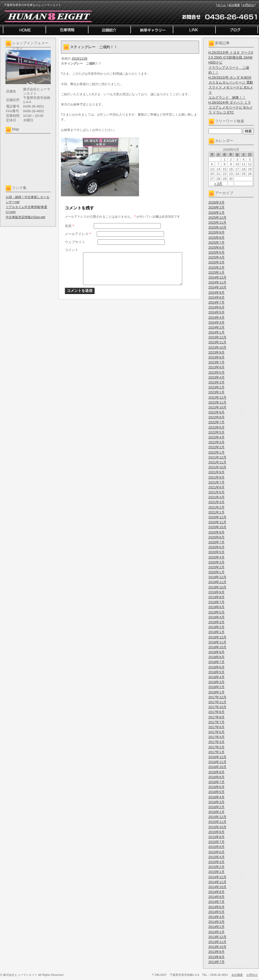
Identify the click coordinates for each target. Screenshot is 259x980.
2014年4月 (217, 917)
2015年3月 (217, 862)
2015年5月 (217, 852)
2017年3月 (217, 742)
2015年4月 (217, 857)
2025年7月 (217, 243)
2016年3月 (217, 802)
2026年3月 (217, 202)
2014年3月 (217, 922)
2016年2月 (217, 807)
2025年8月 (217, 238)
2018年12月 (217, 637)
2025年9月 (217, 232)
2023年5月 (217, 372)
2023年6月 (217, 367)
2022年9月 (217, 412)
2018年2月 (217, 687)
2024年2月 (217, 327)
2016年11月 (217, 762)
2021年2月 (217, 507)
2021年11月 (217, 462)
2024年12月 (217, 277)
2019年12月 (217, 577)
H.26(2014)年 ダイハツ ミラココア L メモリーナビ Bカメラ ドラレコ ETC (230, 107)
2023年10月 (217, 347)
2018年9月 (217, 652)
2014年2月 (217, 927)
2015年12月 (217, 817)
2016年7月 (217, 782)
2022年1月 (217, 452)
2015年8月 (217, 837)
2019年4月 (217, 617)
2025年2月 (217, 268)
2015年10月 (217, 827)
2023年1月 (217, 392)
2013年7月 (217, 962)
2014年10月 (217, 887)
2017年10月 (217, 707)
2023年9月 (217, 352)
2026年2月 (217, 207)
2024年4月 (217, 318)
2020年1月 (217, 572)
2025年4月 (217, 257)
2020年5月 (217, 552)
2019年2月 (217, 627)
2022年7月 (217, 422)
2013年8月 (217, 957)
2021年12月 (217, 457)
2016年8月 (217, 777)
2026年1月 (217, 213)
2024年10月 (217, 287)
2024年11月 (217, 282)
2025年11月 (217, 222)
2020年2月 (217, 567)
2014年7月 (217, 902)
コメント (72, 250)
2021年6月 (217, 487)
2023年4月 (217, 377)
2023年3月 (217, 382)
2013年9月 (217, 952)
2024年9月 (217, 293)
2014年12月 (217, 877)
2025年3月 (217, 262)
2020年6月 (217, 547)
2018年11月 (217, 642)
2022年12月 (217, 397)
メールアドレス (78, 234)
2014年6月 (217, 907)
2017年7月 (217, 722)
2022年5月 (217, 432)
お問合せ (248, 5)
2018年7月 (217, 662)
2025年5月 (217, 252)
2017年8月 (217, 717)
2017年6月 (217, 727)
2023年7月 (217, 362)
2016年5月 (217, 792)
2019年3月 (217, 622)
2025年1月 (217, 272)
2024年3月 (217, 322)
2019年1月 (217, 632)
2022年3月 (217, 442)
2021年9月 (217, 472)
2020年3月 (217, 562)
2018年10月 (217, 647)
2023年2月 (217, 387)
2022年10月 (217, 407)
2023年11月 (217, 342)
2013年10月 (217, 947)
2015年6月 (217, 847)
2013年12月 (217, 937)
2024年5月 (217, 312)
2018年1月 (217, 692)
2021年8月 (217, 477)
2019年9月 (217, 592)
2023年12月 (217, 337)
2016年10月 (217, 767)
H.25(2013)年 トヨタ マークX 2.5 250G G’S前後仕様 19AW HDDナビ (231, 57)
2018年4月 (217, 677)
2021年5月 (217, 492)
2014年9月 (217, 892)
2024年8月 (217, 297)
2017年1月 (217, 752)
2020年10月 (217, 527)
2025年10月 (217, 227)
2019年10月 (217, 587)
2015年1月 (217, 872)
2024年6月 (217, 307)
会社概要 (234, 5)
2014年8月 (217, 897)
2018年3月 (217, 682)
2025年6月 (217, 247)
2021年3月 (217, 502)
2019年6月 (217, 607)
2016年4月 (217, 797)
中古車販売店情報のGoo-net (25, 217)
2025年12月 (217, 218)
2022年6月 (217, 427)
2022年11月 (217, 402)
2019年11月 (217, 582)
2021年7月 (217, 482)
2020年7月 (217, 542)
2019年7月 (217, 602)
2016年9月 (217, 772)
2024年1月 (217, 332)
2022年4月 (217, 437)
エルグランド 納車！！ (227, 98)
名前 (69, 226)
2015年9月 (217, 832)
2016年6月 (217, 787)
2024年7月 (217, 302)
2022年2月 (217, 447)
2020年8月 (217, 537)
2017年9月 (217, 712)
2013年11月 (217, 942)
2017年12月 (217, 697)
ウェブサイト (75, 242)
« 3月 (218, 184)
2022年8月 (217, 417)
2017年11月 (217, 702)
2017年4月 (217, 737)
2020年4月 (217, 557)
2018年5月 (217, 672)
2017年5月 (217, 732)
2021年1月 (217, 512)
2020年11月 (217, 522)
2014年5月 (217, 912)
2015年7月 (217, 842)
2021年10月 (217, 467)
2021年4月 (217, 497)
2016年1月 (217, 812)
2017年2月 (217, 747)
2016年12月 (217, 757)
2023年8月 (217, 357)
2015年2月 (217, 867)
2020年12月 (217, 517)
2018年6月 (217, 667)
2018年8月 (217, 657)
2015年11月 (217, 822)
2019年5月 (217, 612)
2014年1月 (217, 932)
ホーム (222, 5)
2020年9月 (217, 532)
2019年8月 (217, 597)
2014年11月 (217, 882)
